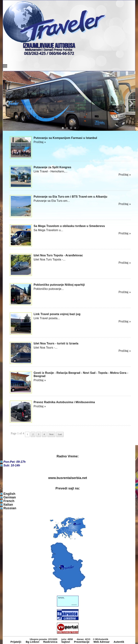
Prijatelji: (16, 642)
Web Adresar (102, 642)
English (9, 494)
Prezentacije (82, 642)
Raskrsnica (50, 642)
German (10, 497)
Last (60, 434)
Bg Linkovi (32, 642)
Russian (10, 508)
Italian (8, 505)
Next (51, 434)
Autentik (119, 642)
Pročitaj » (40, 142)
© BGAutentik (101, 639)
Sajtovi (66, 642)
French (9, 501)
